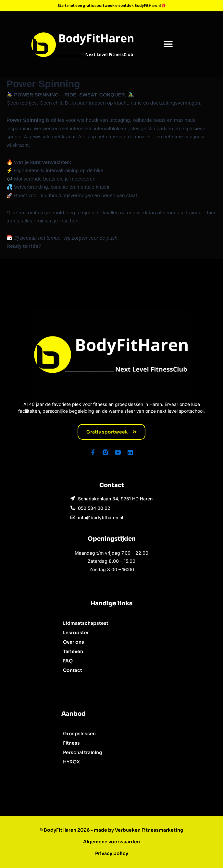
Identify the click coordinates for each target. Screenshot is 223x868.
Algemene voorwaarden (111, 842)
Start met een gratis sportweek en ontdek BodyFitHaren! (109, 6)
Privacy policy (112, 853)
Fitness (71, 743)
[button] (168, 44)
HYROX (71, 762)
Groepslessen (79, 734)
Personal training (83, 752)
